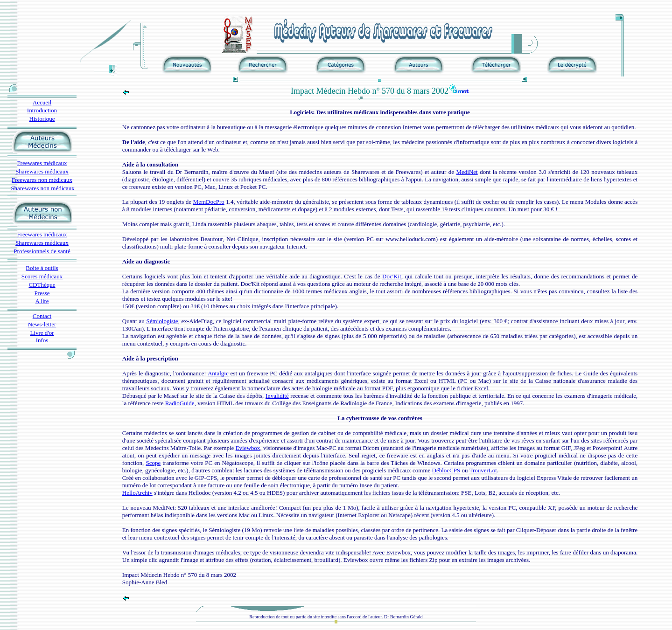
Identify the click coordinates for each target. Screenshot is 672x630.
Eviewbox (248, 448)
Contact (42, 316)
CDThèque (42, 285)
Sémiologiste (162, 321)
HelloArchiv (137, 493)
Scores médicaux (42, 276)
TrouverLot (483, 470)
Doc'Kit (392, 276)
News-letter (42, 324)
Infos (42, 340)
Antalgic (218, 373)
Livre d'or (42, 333)
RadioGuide (180, 403)
